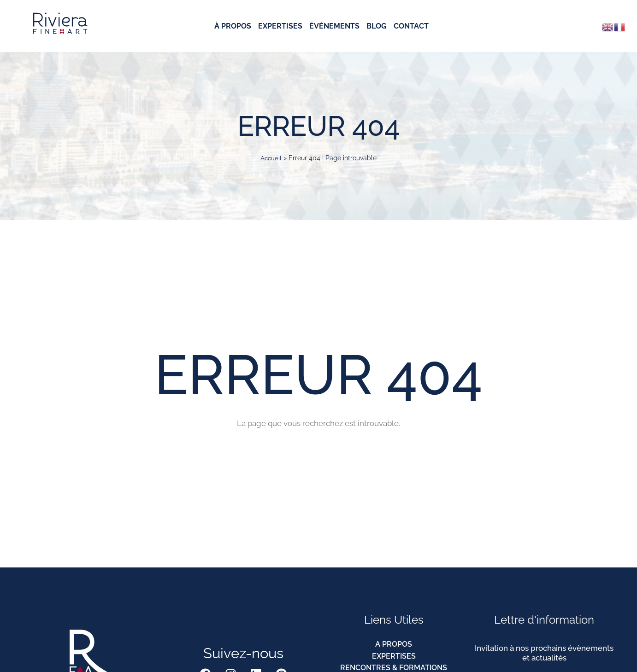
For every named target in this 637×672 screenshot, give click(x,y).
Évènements (334, 26)
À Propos (233, 26)
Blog (377, 26)
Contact (411, 26)
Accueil (271, 158)
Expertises (280, 26)
